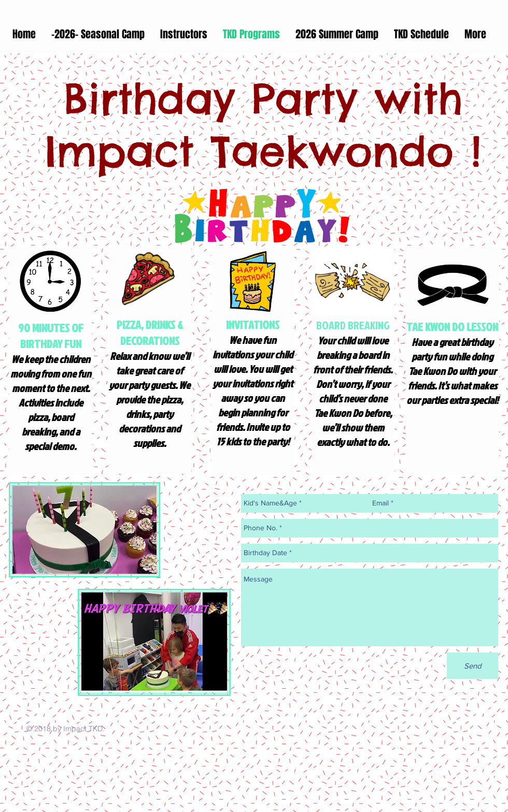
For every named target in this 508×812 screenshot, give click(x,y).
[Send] (472, 666)
